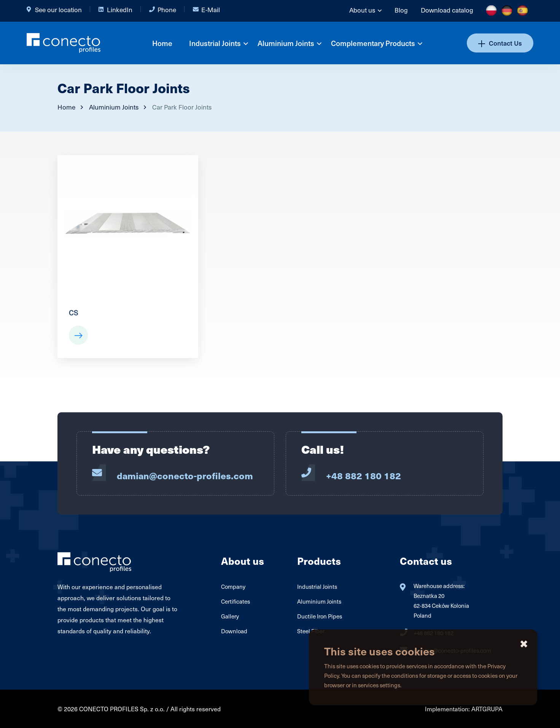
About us (362, 10)
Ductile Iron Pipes (320, 616)
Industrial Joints (215, 43)
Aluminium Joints (286, 43)
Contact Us (500, 43)
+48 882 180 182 (364, 475)
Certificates (235, 601)
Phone (167, 10)
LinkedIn (120, 10)
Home (162, 43)
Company (233, 587)
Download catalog (447, 10)
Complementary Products (373, 43)
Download (234, 631)
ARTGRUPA (487, 709)
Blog (401, 10)
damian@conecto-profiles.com (185, 475)
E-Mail (211, 10)
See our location (58, 10)
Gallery (230, 616)
